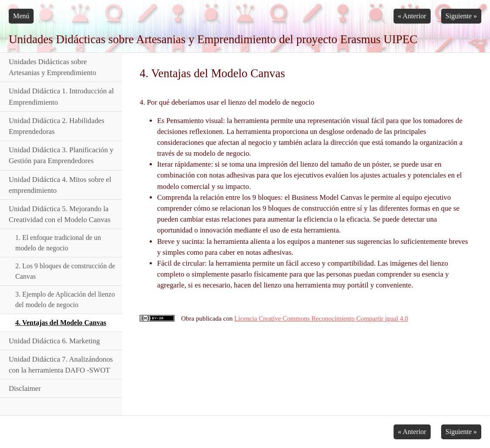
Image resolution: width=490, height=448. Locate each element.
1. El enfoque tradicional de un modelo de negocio (58, 243)
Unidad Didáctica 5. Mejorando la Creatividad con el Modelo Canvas (60, 214)
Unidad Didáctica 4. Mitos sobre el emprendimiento (60, 185)
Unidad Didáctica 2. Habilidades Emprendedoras (57, 126)
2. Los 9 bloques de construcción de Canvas (65, 271)
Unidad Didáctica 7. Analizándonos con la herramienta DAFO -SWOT (61, 365)
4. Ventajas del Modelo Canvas (61, 323)
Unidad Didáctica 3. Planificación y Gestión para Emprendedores (61, 155)
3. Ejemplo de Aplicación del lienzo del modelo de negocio (65, 299)
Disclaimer (25, 388)
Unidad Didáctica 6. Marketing (54, 341)
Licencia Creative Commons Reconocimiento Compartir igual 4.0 (321, 318)
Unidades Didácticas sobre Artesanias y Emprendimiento (52, 67)
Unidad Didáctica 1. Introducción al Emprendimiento (61, 96)
